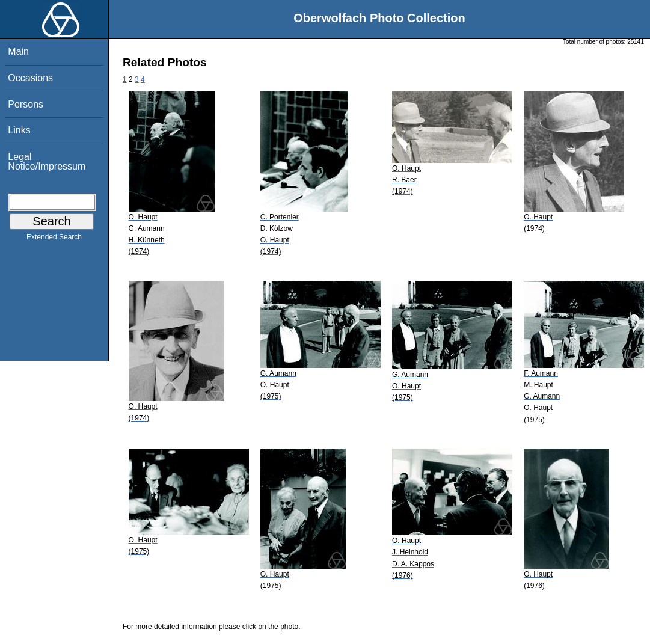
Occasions (30, 78)
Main (18, 51)
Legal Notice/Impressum (47, 161)
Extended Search (54, 239)
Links (19, 130)
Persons (26, 104)
